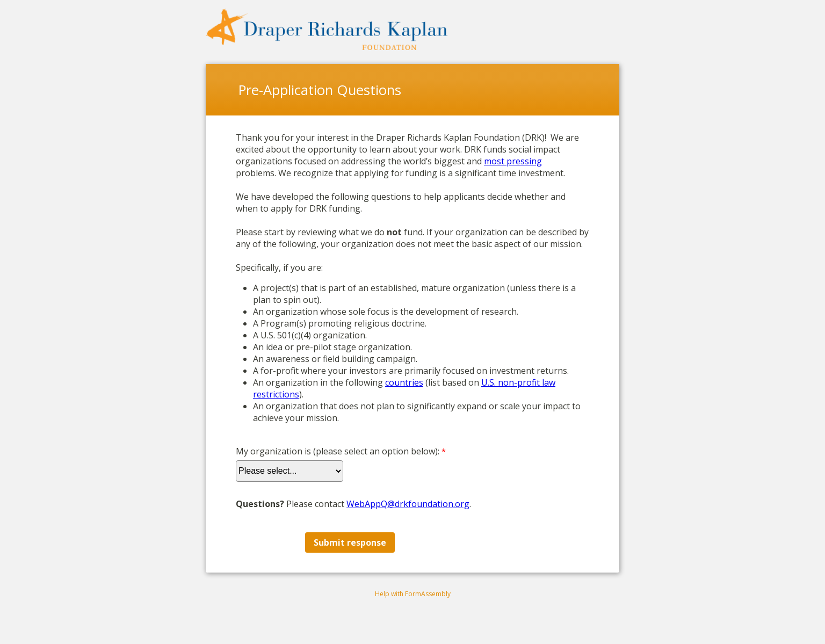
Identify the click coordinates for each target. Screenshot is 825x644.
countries (404, 382)
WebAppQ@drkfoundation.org (408, 504)
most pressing (513, 161)
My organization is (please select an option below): (338, 451)
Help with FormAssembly (413, 594)
